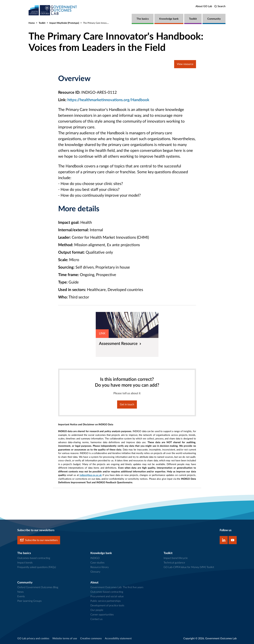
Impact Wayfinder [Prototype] (64, 23)
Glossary (95, 572)
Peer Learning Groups (29, 601)
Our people (97, 610)
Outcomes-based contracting (34, 558)
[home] (53, 10)
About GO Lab (204, 6)
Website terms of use (65, 638)
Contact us (96, 619)
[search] (220, 6)
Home (32, 23)
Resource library (100, 567)
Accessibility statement (118, 638)
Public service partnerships (106, 601)
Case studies (97, 563)
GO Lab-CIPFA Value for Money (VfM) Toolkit (189, 567)
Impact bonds (25, 563)
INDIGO (95, 558)
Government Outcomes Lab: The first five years (117, 587)
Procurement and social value (107, 596)
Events (21, 596)
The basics (143, 19)
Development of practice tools (107, 606)
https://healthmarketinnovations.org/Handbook (108, 100)
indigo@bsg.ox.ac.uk (91, 475)
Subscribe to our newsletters (39, 540)
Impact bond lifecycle (176, 558)
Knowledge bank (169, 19)
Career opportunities (102, 615)
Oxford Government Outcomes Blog (38, 587)
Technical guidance (174, 563)
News (20, 592)
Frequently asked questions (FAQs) (37, 567)
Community (214, 19)
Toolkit (193, 19)
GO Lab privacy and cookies (33, 638)
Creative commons (91, 638)
